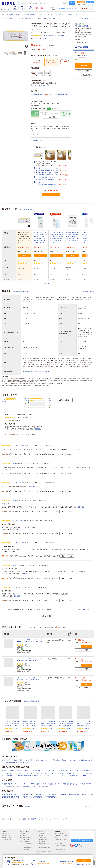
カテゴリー (5, 9)
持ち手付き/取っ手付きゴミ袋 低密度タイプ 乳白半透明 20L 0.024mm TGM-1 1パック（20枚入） (73, 236)
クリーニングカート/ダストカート (66, 773)
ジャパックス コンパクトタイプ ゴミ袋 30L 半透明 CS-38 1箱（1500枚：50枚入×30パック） (30, 679)
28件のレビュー (6, 402)
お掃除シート (50, 776)
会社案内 (23, 834)
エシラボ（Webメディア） (61, 846)
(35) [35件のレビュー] (43, 263)
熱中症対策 (34, 819)
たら (14, 500)
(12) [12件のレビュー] (26, 645)
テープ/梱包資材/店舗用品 (10, 795)
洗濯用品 (10, 776)
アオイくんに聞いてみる (82, 840)
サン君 (17, 417)
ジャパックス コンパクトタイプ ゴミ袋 (67, 15)
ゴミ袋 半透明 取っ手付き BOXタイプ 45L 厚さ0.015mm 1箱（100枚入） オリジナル (46, 184)
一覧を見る (28, 807)
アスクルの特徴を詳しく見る (84, 865)
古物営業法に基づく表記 (44, 845)
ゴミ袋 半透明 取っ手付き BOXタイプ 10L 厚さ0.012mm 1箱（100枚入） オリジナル (47, 170)
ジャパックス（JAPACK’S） (49, 19)
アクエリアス (44, 819)
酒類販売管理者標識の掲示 (44, 848)
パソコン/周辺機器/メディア (51, 784)
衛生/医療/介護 (43, 786)
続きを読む (38, 429)
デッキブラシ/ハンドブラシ (45, 773)
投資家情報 (24, 836)
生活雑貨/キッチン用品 (14, 15)
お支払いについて (7, 838)
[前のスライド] (3, 716)
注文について (6, 834)
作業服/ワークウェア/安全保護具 (32, 797)
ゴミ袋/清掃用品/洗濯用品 (30, 15)
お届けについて (7, 836)
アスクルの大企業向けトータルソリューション (61, 850)
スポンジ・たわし (62, 776)
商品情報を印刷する (86, 19)
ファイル (18, 784)
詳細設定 (65, 3)
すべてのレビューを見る (83, 610)
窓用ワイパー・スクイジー (26, 773)
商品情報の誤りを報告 (20, 292)
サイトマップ (41, 834)
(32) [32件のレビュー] (60, 263)
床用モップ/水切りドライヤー (79, 776)
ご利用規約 (41, 836)
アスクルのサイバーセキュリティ (26, 845)
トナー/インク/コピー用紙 (32, 784)
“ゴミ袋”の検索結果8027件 (31, 701)
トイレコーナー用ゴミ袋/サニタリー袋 (81, 760)
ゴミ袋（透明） (6, 760)
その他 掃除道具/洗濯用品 (23, 776)
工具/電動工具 (40, 795)
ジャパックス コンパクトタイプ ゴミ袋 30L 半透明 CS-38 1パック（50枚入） (29, 660)
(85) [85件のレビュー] (51, 728)
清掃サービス (38, 776)
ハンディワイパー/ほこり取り (84, 771)
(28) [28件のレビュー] (27, 263)
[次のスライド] (71, 155)
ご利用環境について (43, 840)
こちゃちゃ (16, 565)
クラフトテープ (56, 819)
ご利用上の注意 (42, 842)
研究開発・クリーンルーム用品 (78, 795)
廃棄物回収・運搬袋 (11, 763)
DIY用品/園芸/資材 (51, 797)
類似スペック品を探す (27, 210)
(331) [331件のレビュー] (92, 263)
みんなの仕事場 (59, 843)
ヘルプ (91, 5)
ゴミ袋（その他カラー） (43, 760)
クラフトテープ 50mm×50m (73, 819)
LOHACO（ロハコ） (60, 834)
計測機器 (63, 795)
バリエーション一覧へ (30, 627)
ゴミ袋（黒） (30, 760)
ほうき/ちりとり (51, 771)
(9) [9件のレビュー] (75, 263)
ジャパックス (11, 19)
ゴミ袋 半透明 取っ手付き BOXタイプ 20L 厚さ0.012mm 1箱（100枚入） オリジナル (47, 175)
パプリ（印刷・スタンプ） (60, 840)
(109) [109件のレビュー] (33, 728)
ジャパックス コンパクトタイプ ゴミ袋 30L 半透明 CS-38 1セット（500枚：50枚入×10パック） (30, 641)
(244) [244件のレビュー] (69, 728)
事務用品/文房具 (7, 784)
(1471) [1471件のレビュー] (16, 728)
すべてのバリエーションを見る (40, 85)
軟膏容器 (24, 819)
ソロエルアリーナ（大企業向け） (61, 837)
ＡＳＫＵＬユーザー (19, 446)
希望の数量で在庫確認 (81, 26)
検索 (72, 3)
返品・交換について (7, 840)
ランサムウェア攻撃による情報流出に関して (26, 848)
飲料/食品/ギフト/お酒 (29, 786)
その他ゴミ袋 (24, 763)
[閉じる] (93, 855)
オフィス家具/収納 (86, 784)
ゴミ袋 (41, 15)
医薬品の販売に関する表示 (44, 852)
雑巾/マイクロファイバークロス (19, 771)
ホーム (4, 15)
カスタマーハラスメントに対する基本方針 (26, 841)
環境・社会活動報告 (26, 838)
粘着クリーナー (10, 773)
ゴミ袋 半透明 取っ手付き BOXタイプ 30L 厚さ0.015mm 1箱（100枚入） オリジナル (46, 179)
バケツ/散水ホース (37, 771)
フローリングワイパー (66, 771)
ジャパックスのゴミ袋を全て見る (26, 19)
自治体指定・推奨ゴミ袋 (60, 760)
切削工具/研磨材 (52, 795)
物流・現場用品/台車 (27, 795)
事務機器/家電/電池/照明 (70, 784)
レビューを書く (60, 36)
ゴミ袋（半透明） (49, 15)
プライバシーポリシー (44, 838)
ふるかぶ (16, 463)
